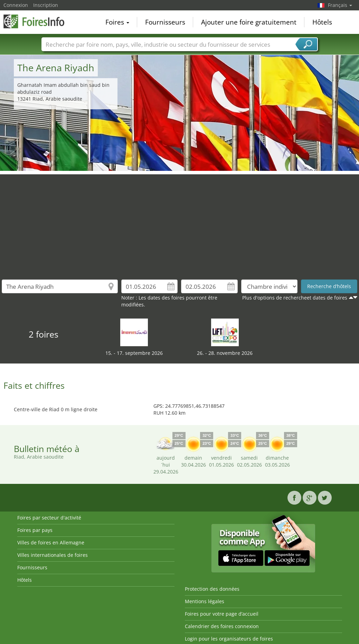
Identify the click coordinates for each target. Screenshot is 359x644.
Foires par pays (35, 530)
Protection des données (212, 589)
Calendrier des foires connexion (222, 626)
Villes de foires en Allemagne (51, 542)
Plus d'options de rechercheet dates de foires (295, 298)
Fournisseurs (165, 22)
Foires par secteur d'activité (49, 518)
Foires (117, 22)
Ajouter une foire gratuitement (249, 22)
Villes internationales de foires (53, 555)
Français (340, 5)
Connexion (16, 5)
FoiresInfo (38, 21)
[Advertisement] (180, 223)
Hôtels (322, 22)
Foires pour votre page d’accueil (222, 614)
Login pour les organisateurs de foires (229, 639)
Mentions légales (205, 601)
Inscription (46, 5)
